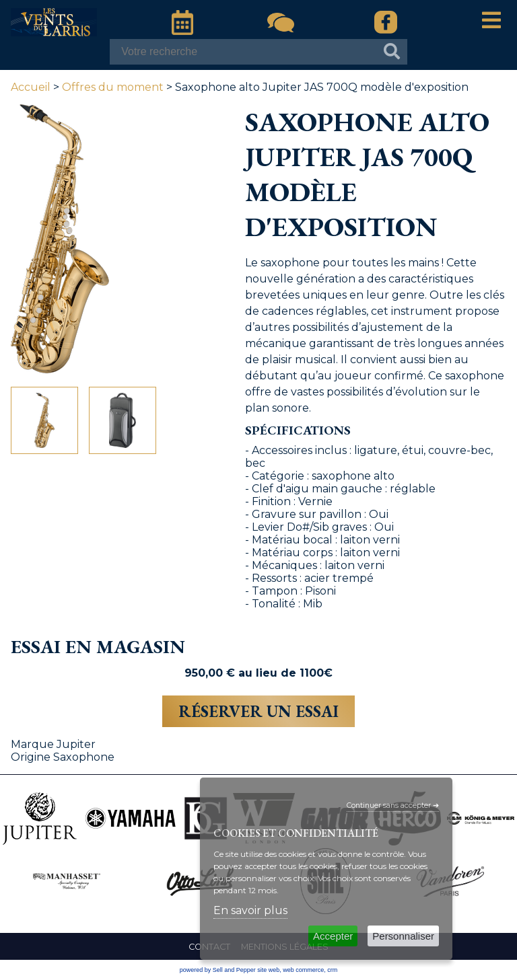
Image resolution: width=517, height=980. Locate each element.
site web (268, 970)
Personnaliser (403, 936)
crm (332, 970)
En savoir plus (250, 910)
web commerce (303, 970)
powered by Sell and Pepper (218, 970)
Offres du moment (113, 87)
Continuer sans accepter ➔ (393, 805)
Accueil (31, 87)
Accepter (333, 936)
